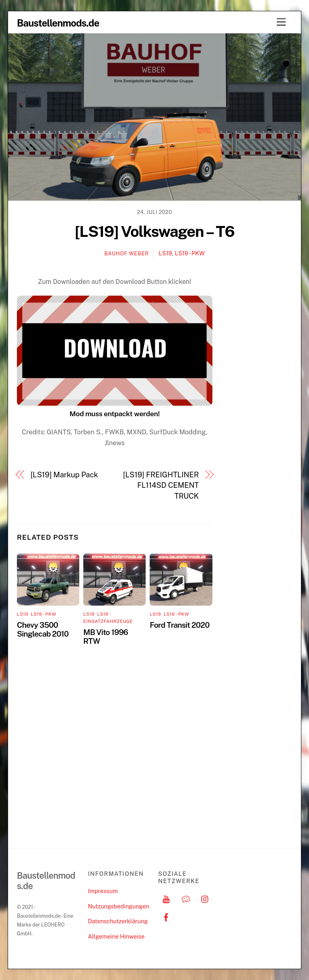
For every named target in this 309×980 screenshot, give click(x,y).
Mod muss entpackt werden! (115, 414)
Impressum (103, 891)
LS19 (166, 253)
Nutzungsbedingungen (118, 906)
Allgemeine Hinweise (116, 936)
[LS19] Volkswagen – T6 (155, 231)
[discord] (186, 898)
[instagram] (205, 898)
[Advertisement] (259, 397)
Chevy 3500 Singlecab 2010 (43, 629)
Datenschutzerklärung (118, 921)
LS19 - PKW (190, 253)
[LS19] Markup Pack (64, 475)
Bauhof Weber (126, 254)
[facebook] (166, 916)
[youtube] (166, 898)
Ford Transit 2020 (179, 625)
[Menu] (281, 22)
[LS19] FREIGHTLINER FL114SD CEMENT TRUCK (161, 485)
